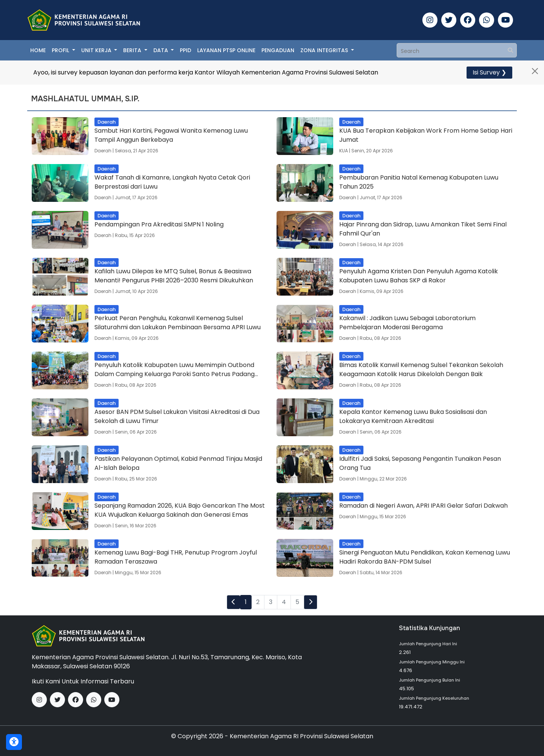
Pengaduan (278, 50)
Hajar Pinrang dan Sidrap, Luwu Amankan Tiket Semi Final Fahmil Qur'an (423, 229)
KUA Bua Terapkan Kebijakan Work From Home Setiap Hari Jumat (426, 135)
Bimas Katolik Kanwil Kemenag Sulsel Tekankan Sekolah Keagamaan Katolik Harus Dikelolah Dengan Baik (421, 369)
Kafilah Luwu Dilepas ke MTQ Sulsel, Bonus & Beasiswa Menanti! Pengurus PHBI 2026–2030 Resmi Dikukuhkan (174, 276)
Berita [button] (133, 50)
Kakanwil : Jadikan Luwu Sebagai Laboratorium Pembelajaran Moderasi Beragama (407, 323)
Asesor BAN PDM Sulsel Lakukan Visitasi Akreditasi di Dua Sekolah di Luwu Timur (177, 416)
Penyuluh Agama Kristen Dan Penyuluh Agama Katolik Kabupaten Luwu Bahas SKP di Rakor (419, 276)
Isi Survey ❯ (489, 72)
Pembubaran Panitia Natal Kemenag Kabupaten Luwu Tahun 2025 (419, 182)
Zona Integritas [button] (325, 50)
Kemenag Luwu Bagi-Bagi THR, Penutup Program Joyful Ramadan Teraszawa (176, 557)
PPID (185, 50)
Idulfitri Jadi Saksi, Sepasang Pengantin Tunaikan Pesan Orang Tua (420, 463)
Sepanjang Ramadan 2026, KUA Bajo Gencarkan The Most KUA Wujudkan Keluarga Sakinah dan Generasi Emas (180, 510)
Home (38, 50)
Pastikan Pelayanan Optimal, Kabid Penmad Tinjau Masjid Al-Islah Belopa (178, 463)
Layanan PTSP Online (226, 50)
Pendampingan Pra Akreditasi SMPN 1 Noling (159, 224)
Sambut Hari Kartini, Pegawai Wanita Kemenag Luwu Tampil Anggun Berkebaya (171, 135)
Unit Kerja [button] (97, 50)
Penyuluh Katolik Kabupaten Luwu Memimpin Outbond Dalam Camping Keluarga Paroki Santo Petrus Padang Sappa (175, 370)
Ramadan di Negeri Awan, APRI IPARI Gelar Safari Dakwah (423, 506)
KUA (344, 151)
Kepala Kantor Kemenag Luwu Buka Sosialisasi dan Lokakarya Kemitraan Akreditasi (413, 416)
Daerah (103, 151)
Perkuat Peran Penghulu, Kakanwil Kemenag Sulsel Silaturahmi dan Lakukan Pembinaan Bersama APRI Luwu (178, 323)
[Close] (535, 71)
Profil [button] (61, 50)
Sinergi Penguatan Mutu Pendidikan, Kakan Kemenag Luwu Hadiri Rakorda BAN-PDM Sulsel (425, 557)
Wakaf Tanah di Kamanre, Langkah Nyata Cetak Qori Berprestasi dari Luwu (172, 182)
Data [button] (161, 50)
